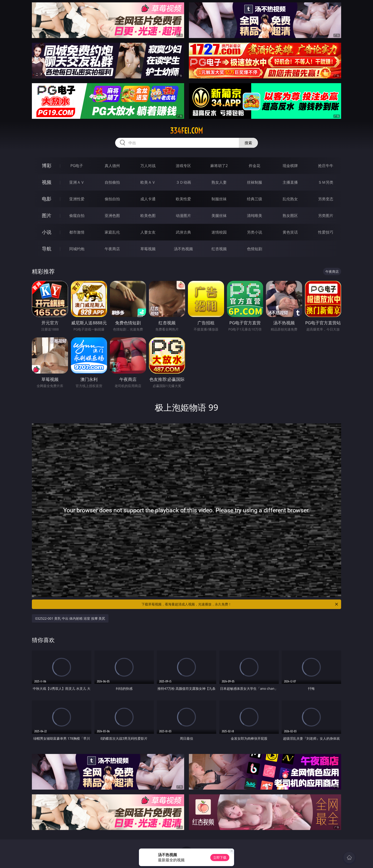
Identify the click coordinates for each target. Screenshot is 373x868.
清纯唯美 (255, 216)
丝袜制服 (255, 182)
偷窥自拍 (77, 216)
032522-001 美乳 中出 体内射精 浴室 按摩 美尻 (70, 618)
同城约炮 (77, 249)
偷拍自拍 (112, 199)
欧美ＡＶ (148, 182)
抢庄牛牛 (326, 166)
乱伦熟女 (290, 199)
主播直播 (290, 182)
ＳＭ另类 (326, 182)
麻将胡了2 (219, 166)
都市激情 (77, 232)
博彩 (47, 165)
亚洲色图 (112, 216)
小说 (47, 232)
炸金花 (255, 166)
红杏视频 (219, 249)
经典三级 (255, 199)
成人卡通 (148, 199)
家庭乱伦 (112, 232)
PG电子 (77, 166)
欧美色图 (148, 216)
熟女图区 (290, 216)
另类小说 (255, 232)
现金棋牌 (290, 166)
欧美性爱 (183, 199)
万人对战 (148, 166)
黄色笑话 (290, 232)
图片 (47, 215)
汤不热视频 (183, 249)
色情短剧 (255, 249)
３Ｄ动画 (183, 182)
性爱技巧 (326, 232)
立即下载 (220, 857)
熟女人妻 (219, 182)
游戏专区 (183, 166)
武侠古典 (183, 232)
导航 (47, 249)
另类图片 (326, 216)
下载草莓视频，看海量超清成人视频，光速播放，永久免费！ (240, 604)
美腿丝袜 (219, 216)
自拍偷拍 (112, 182)
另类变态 (326, 199)
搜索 (248, 143)
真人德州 (112, 166)
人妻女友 (148, 232)
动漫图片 (183, 216)
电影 (47, 199)
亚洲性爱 (77, 199)
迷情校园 (219, 232)
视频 (47, 182)
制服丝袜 (219, 199)
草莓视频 (148, 249)
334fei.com (186, 131)
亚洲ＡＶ (77, 182)
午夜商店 (112, 249)
